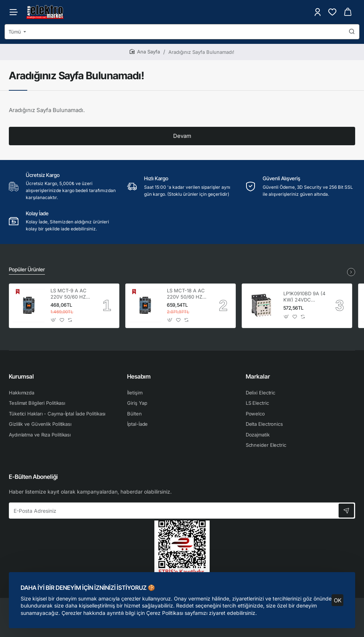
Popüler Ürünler (27, 269)
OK (338, 600)
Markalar (258, 376)
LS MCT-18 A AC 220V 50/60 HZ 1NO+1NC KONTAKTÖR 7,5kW (186, 294)
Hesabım (139, 376)
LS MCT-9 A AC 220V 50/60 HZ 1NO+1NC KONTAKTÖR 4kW (71, 294)
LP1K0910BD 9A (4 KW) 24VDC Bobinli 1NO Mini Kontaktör (304, 297)
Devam (182, 136)
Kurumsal (21, 376)
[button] (54, 320)
